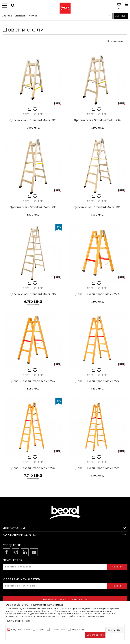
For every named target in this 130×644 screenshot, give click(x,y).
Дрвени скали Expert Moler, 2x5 (97, 381)
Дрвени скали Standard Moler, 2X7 (33, 294)
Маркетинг (79, 629)
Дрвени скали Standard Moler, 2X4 (97, 120)
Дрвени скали (33, 114)
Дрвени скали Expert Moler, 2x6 (33, 468)
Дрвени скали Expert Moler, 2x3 (97, 294)
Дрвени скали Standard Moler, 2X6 (97, 207)
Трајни (40, 629)
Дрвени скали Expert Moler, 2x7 (97, 468)
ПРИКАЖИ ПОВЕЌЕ (20, 621)
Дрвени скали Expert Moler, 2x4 (33, 381)
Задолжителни (21, 629)
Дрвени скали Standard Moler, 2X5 (33, 207)
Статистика (58, 629)
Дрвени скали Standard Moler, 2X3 (33, 120)
